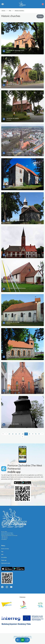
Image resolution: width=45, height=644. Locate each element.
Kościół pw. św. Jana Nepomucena (16, 288)
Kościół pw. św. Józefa (13, 356)
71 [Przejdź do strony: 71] (33, 434)
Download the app (6, 563)
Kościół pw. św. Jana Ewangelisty (16, 254)
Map (2, 552)
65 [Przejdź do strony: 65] (13, 434)
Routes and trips (5, 549)
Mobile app (4, 560)
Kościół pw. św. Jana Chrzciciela (15, 152)
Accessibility (4, 557)
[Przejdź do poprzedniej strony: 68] (6, 434)
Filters (40, 16)
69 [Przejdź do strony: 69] (26, 434)
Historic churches (19, 11)
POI (10, 11)
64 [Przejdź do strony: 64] (9, 434)
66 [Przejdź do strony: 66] (16, 434)
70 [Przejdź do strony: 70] (29, 434)
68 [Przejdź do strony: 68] (23, 434)
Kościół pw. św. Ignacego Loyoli (15, 50)
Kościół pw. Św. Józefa (13, 390)
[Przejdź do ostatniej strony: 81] (22, 437)
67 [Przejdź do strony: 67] (19, 434)
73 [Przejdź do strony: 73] (39, 434)
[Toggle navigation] (23, 640)
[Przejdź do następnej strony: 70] (42, 434)
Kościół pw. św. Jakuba (13, 84)
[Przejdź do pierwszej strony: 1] (3, 434)
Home (3, 11)
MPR (2, 555)
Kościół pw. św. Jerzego (13, 322)
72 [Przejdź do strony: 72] (36, 434)
